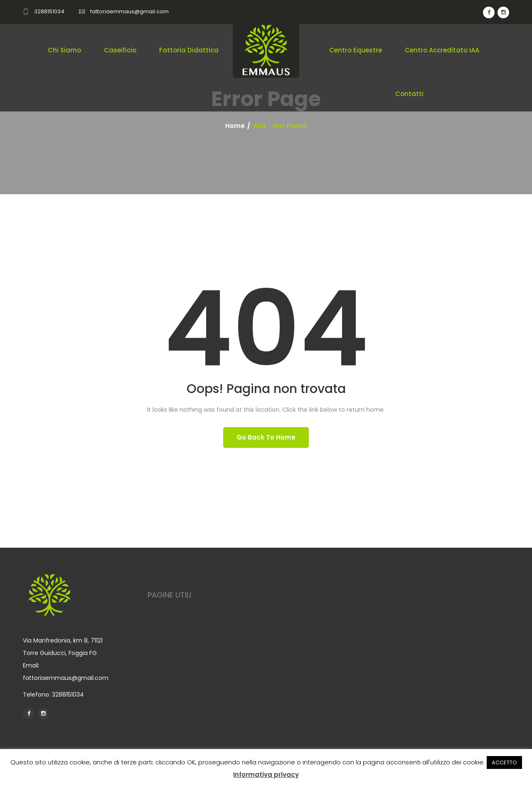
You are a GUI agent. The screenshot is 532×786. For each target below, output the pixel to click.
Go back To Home (266, 437)
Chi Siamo (64, 50)
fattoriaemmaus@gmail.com (129, 11)
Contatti (409, 94)
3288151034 (49, 11)
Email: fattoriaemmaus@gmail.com (66, 672)
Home (235, 126)
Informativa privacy (266, 775)
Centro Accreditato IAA (442, 50)
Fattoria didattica (189, 50)
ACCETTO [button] (504, 763)
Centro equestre (356, 50)
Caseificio (120, 50)
